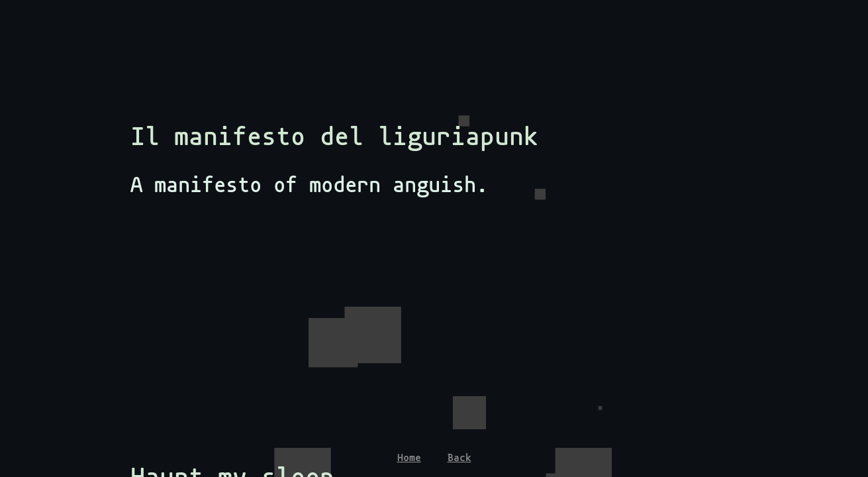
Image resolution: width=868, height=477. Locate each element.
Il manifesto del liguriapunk (334, 137)
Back (459, 458)
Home (409, 458)
